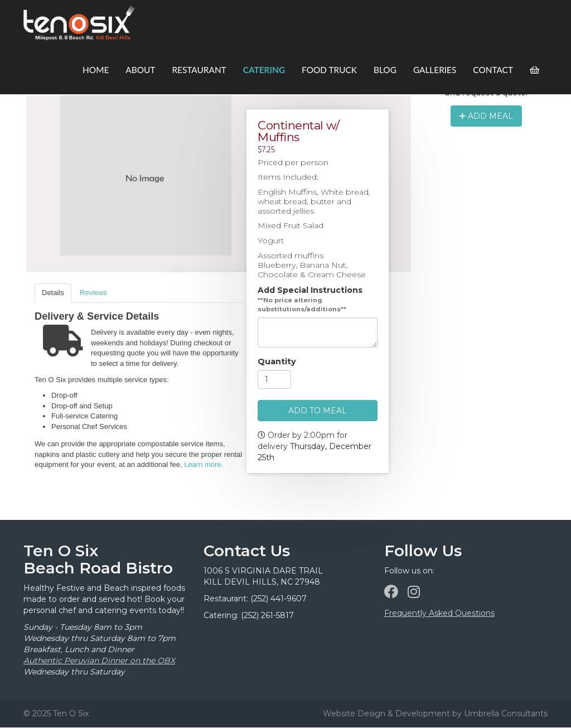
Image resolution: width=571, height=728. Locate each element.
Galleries (435, 70)
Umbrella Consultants (506, 713)
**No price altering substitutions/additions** (302, 305)
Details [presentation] (53, 293)
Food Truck (329, 70)
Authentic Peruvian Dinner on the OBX (99, 660)
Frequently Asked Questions (439, 613)
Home (96, 70)
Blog (385, 70)
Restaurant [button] (199, 70)
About (140, 70)
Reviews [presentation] (93, 293)
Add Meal (486, 116)
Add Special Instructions (310, 291)
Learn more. (204, 464)
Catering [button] (264, 70)
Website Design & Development (386, 713)
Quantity (277, 362)
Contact (493, 70)
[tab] (53, 293)
